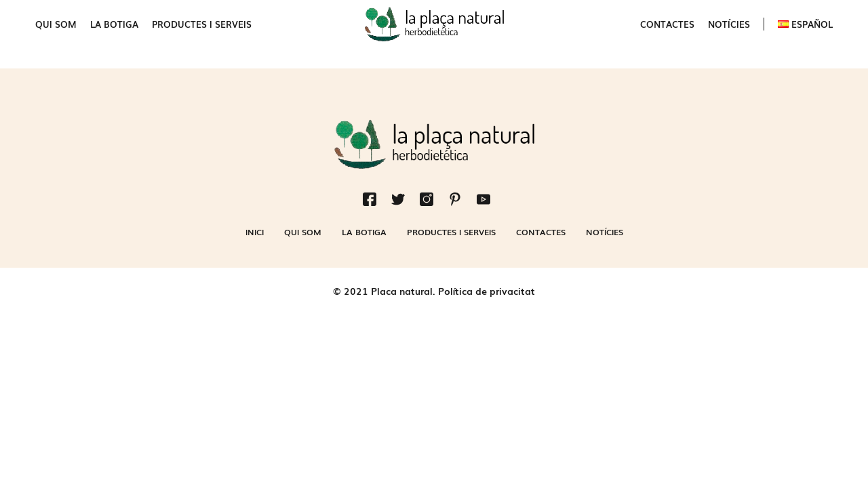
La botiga (114, 24)
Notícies (729, 24)
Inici (255, 232)
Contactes (667, 24)
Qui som (56, 24)
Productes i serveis (202, 24)
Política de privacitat (487, 291)
